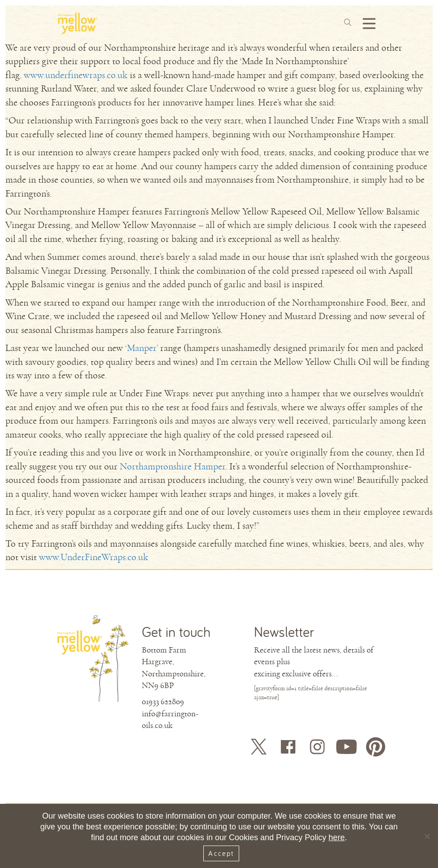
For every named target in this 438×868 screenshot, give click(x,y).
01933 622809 (163, 701)
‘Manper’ (142, 348)
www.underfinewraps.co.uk (76, 75)
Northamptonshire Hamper (173, 467)
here (337, 837)
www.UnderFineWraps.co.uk (94, 557)
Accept (221, 853)
